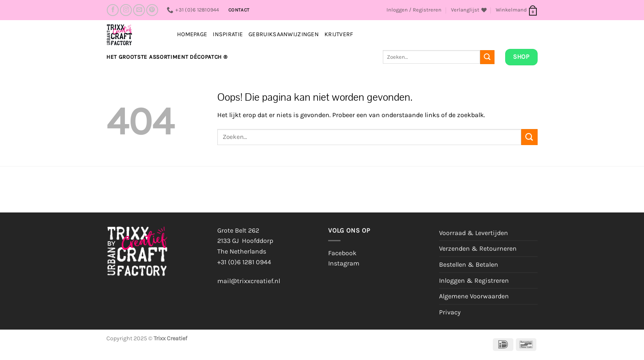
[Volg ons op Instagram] (126, 10)
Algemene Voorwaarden (474, 296)
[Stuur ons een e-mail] (139, 10)
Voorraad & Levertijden (474, 233)
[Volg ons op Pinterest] (152, 10)
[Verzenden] (487, 57)
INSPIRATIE (228, 34)
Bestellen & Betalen (469, 264)
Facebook (342, 253)
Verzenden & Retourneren (478, 248)
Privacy (450, 312)
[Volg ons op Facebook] (113, 10)
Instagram (344, 263)
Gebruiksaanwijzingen (284, 34)
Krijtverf (339, 34)
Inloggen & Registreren (474, 280)
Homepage (192, 34)
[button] (414, 10)
